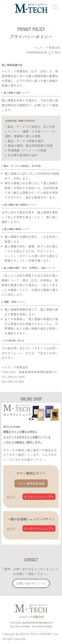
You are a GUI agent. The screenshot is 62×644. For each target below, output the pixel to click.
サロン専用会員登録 (31, 483)
